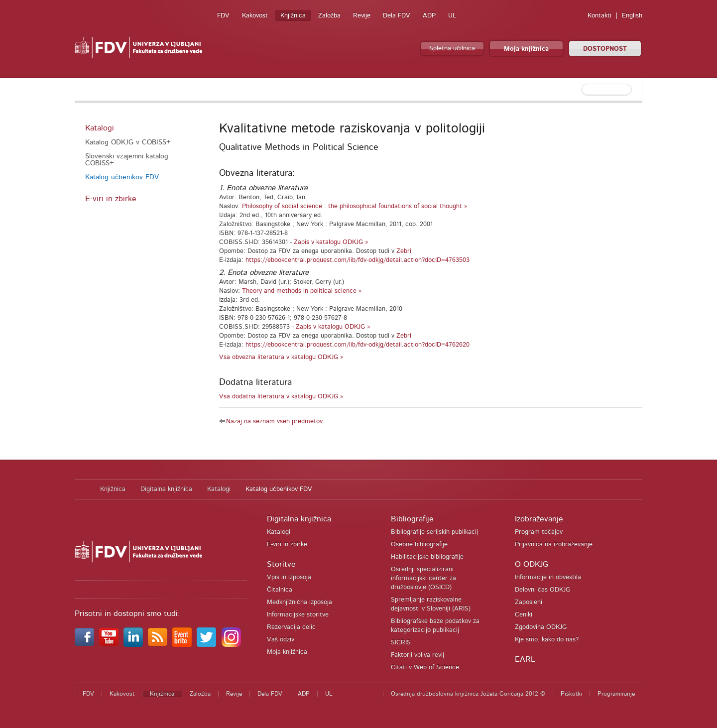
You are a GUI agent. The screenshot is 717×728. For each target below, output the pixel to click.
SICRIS (401, 643)
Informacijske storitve (298, 615)
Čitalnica (280, 590)
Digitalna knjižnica (166, 489)
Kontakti (599, 16)
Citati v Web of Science (425, 667)
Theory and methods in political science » (302, 291)
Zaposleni (529, 602)
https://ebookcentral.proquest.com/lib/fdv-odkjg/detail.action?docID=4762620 (358, 345)
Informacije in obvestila (548, 577)
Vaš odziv (281, 640)
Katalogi (100, 128)
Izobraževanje (539, 519)
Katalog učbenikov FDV (122, 177)
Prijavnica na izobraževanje (554, 545)
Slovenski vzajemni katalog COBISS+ (127, 160)
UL (452, 16)
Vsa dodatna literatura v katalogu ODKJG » (281, 397)
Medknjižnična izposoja (299, 602)
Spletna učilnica (452, 49)
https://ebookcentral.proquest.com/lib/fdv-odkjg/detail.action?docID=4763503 (358, 260)
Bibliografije (412, 519)
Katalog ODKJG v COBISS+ (128, 142)
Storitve (281, 564)
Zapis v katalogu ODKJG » (331, 242)
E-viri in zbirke (111, 199)
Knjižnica (293, 16)
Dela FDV (397, 16)
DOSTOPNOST (605, 49)
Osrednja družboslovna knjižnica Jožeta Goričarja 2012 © (468, 694)
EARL (525, 659)
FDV (223, 16)
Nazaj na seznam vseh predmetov (274, 422)
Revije (362, 16)
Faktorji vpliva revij (418, 655)
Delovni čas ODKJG (542, 590)
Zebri (404, 251)
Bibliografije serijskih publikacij (434, 532)
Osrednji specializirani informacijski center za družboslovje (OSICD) (423, 578)
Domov (82, 489)
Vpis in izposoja (289, 577)
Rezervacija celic (291, 627)
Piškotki (571, 694)
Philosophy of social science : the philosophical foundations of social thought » (355, 206)
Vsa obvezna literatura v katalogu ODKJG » (281, 357)
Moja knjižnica (526, 49)
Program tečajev (539, 532)
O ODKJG (532, 564)
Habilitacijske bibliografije (427, 557)
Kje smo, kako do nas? (547, 640)
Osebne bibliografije (419, 545)
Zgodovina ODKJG (541, 627)
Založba (329, 16)
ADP (429, 16)
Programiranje (616, 694)
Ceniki (524, 615)
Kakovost (255, 16)
